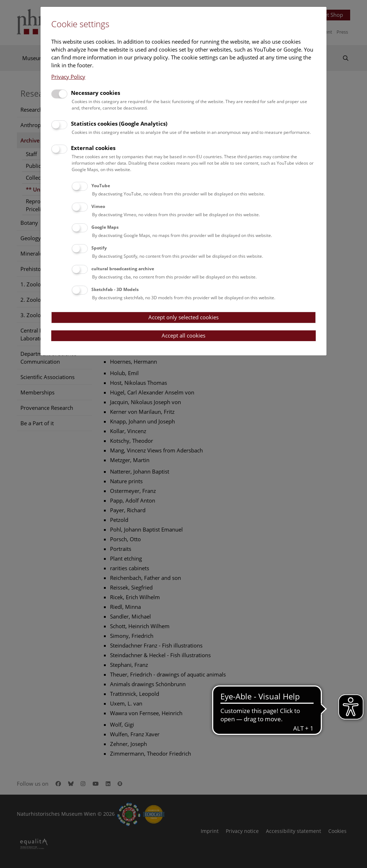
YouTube (101, 186)
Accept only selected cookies (183, 317)
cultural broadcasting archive (123, 269)
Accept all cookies (183, 335)
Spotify (99, 248)
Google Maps (105, 227)
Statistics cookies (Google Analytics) (119, 123)
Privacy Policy (68, 77)
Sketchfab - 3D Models (115, 289)
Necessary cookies (96, 93)
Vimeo (98, 206)
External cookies (93, 148)
